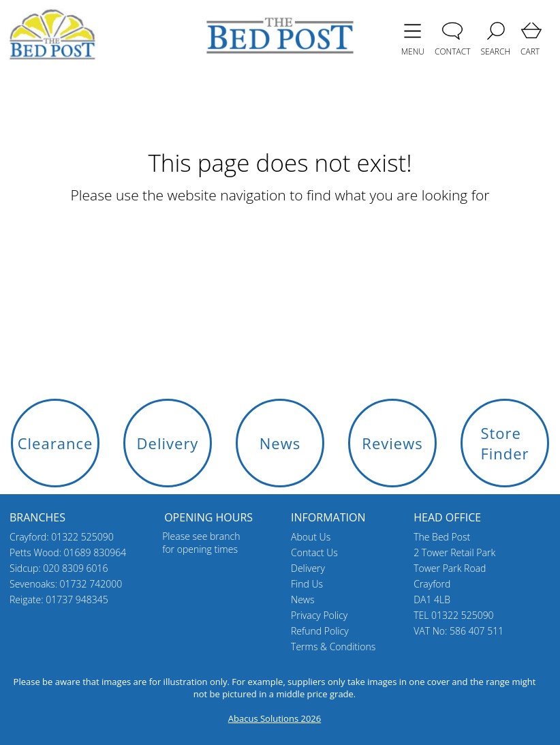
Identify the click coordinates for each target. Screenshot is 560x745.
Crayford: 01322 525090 (62, 537)
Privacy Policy (319, 615)
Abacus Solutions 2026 (275, 718)
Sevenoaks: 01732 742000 (66, 584)
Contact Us (314, 552)
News (302, 599)
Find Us (307, 584)
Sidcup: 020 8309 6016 (59, 568)
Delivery (308, 568)
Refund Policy (320, 631)
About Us (311, 537)
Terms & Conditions (333, 647)
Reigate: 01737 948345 (59, 599)
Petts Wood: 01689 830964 (68, 552)
